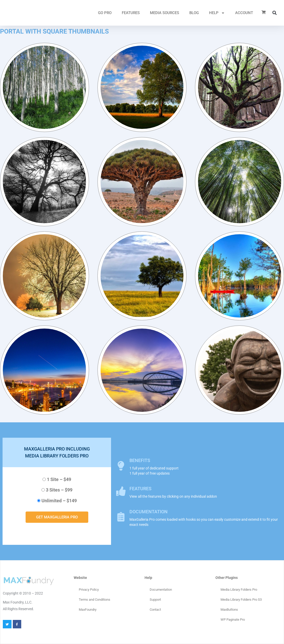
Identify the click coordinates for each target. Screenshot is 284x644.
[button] (275, 13)
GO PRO (105, 13)
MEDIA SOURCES (165, 13)
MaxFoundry (88, 610)
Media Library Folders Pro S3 (241, 600)
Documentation (161, 590)
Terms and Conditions (95, 600)
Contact (155, 610)
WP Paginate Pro (233, 620)
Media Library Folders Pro (239, 590)
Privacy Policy (89, 590)
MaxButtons (229, 610)
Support (155, 600)
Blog (194, 13)
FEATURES (131, 13)
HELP (217, 13)
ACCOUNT (244, 13)
